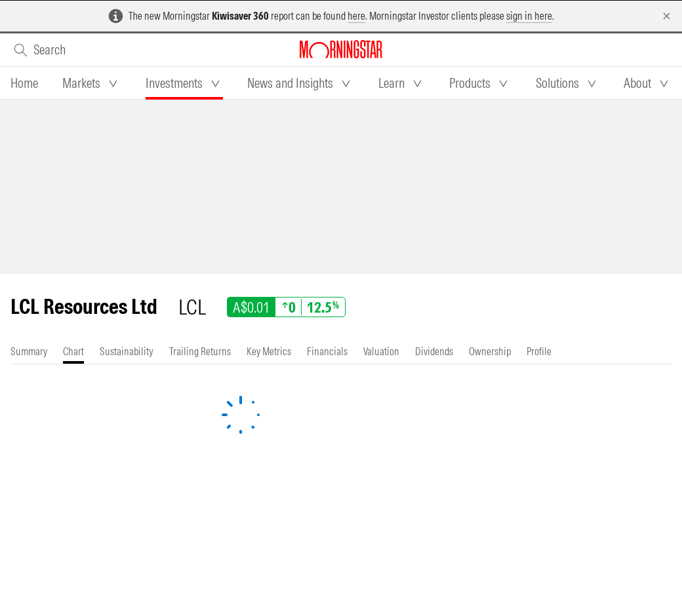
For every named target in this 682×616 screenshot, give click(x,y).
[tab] (24, 83)
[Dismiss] (667, 16)
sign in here (529, 16)
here (356, 16)
